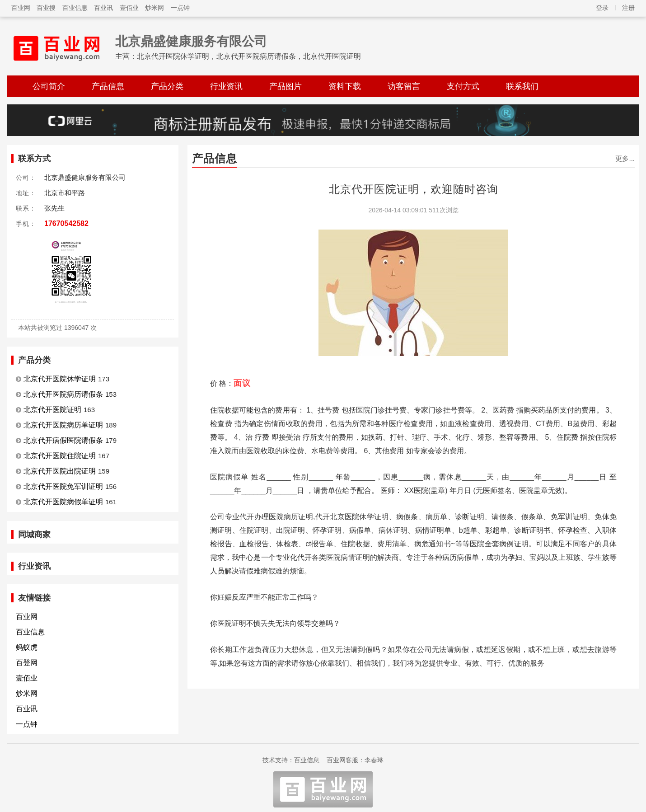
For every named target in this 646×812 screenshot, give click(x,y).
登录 (602, 8)
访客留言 (404, 86)
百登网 (27, 663)
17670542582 (66, 223)
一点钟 (180, 8)
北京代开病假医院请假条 (63, 440)
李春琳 (374, 760)
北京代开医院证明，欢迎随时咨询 (414, 189)
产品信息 (108, 86)
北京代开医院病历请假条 (63, 394)
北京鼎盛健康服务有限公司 (191, 41)
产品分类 (167, 86)
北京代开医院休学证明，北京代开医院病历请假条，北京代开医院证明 (249, 56)
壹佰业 (129, 8)
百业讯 (103, 8)
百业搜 (46, 8)
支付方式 (463, 86)
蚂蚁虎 (27, 647)
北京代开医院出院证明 (60, 471)
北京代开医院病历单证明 (63, 425)
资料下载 (345, 86)
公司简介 (49, 86)
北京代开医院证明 (52, 410)
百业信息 (75, 8)
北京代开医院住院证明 (60, 456)
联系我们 (522, 86)
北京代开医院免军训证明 (63, 486)
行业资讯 (226, 86)
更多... (625, 158)
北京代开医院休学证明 (60, 379)
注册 (628, 8)
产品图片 (286, 86)
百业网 (21, 8)
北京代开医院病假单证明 (63, 502)
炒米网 (154, 8)
